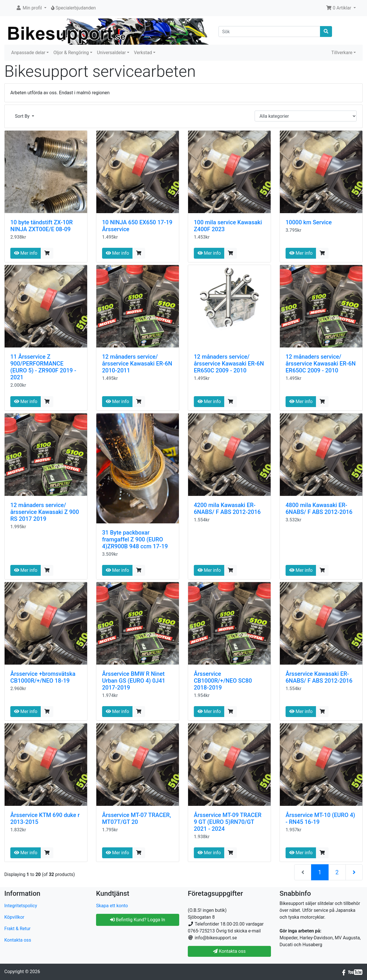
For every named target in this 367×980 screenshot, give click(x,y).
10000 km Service (309, 222)
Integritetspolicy (21, 906)
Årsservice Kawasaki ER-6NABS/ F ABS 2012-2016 (319, 677)
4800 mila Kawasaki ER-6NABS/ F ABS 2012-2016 (319, 508)
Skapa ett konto (112, 906)
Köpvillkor (14, 917)
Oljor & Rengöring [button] (71, 53)
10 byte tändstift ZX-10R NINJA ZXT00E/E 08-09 (42, 226)
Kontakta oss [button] (229, 951)
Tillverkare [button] (342, 53)
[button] (31, 8)
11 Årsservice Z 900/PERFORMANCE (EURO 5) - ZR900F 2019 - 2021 (43, 367)
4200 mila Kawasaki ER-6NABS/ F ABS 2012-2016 (227, 508)
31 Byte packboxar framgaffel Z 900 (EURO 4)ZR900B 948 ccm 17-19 (135, 539)
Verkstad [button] (143, 53)
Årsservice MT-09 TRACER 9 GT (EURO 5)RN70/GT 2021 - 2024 (228, 822)
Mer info (26, 253)
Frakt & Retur (17, 929)
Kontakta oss (18, 940)
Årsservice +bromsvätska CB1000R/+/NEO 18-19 (43, 677)
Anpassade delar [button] (28, 53)
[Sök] (270, 32)
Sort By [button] (23, 116)
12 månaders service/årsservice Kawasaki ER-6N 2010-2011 (137, 364)
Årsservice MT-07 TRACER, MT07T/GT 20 (136, 818)
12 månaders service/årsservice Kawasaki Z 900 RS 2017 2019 (45, 512)
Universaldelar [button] (111, 53)
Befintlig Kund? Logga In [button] (138, 920)
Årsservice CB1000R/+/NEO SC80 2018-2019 (223, 681)
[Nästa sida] (354, 872)
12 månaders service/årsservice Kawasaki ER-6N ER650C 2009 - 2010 (229, 364)
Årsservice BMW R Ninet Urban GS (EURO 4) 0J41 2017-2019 (134, 681)
